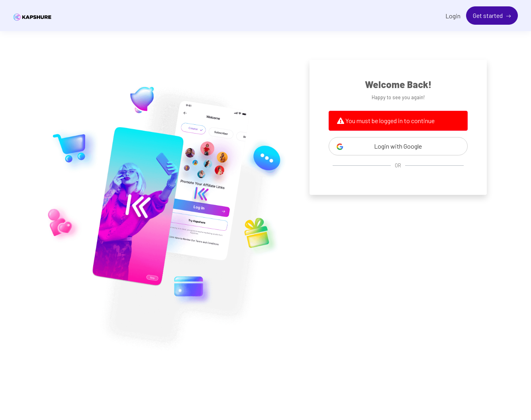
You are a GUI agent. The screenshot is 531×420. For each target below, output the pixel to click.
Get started (488, 15)
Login (453, 16)
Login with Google (379, 146)
